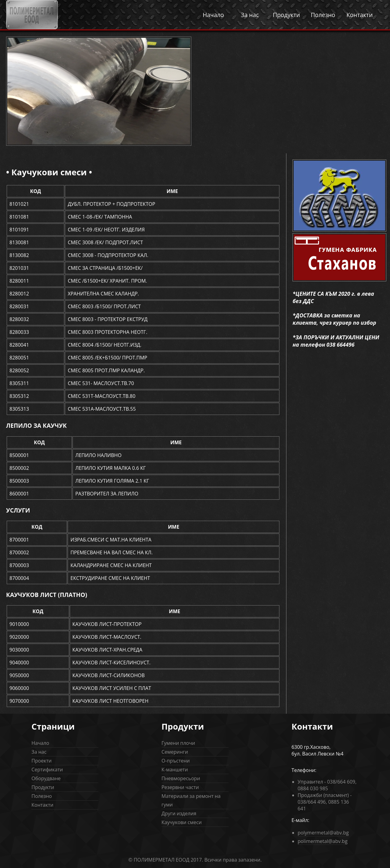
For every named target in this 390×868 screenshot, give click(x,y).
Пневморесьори (181, 778)
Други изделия (179, 813)
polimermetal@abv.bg (323, 841)
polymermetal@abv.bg (323, 833)
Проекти (41, 761)
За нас (250, 15)
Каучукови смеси (182, 822)
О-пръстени (176, 761)
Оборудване (46, 778)
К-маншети (175, 770)
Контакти (360, 15)
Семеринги (175, 752)
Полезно (323, 15)
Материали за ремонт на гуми (191, 800)
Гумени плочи (178, 743)
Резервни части (180, 787)
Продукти (286, 15)
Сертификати (47, 770)
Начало (213, 15)
